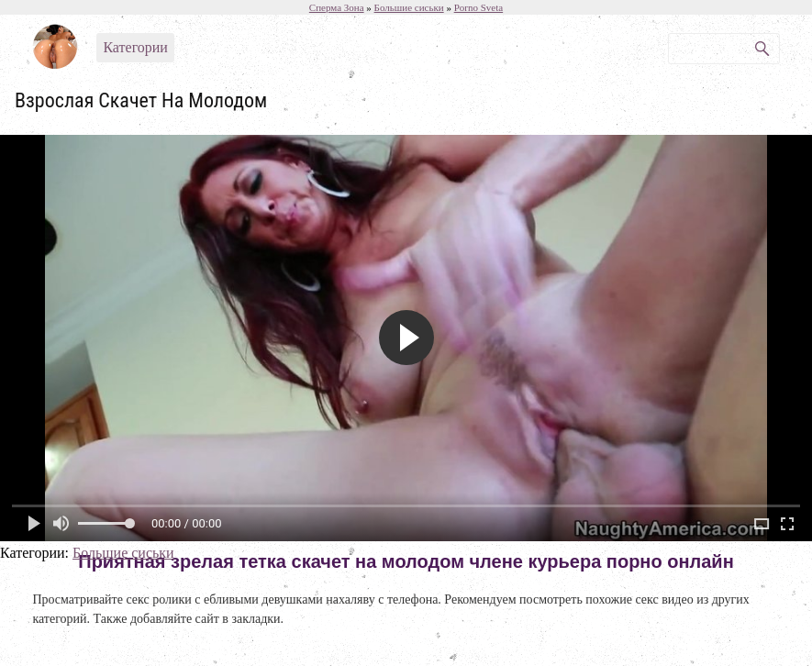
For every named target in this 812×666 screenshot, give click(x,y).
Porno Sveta (478, 7)
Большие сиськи (123, 553)
